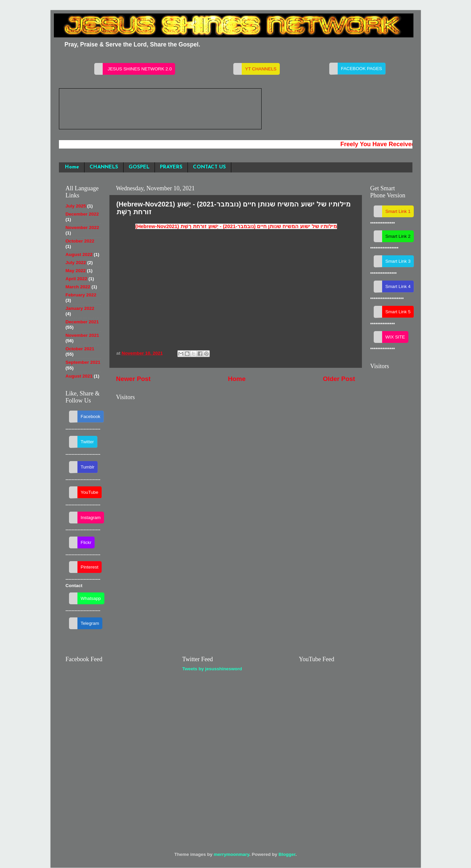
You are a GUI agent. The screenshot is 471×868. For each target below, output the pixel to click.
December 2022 (82, 214)
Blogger (287, 854)
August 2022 (79, 254)
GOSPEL (139, 167)
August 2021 (79, 376)
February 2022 (81, 295)
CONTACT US (209, 167)
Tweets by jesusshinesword (212, 669)
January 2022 (80, 308)
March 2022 (78, 287)
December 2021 (82, 322)
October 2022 (80, 241)
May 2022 (76, 271)
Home (72, 167)
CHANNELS (104, 167)
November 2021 (82, 335)
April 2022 (77, 279)
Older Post (339, 379)
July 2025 (76, 206)
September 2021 (83, 362)
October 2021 (80, 349)
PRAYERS (171, 167)
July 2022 (76, 263)
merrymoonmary (232, 854)
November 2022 (82, 228)
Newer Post (133, 379)
